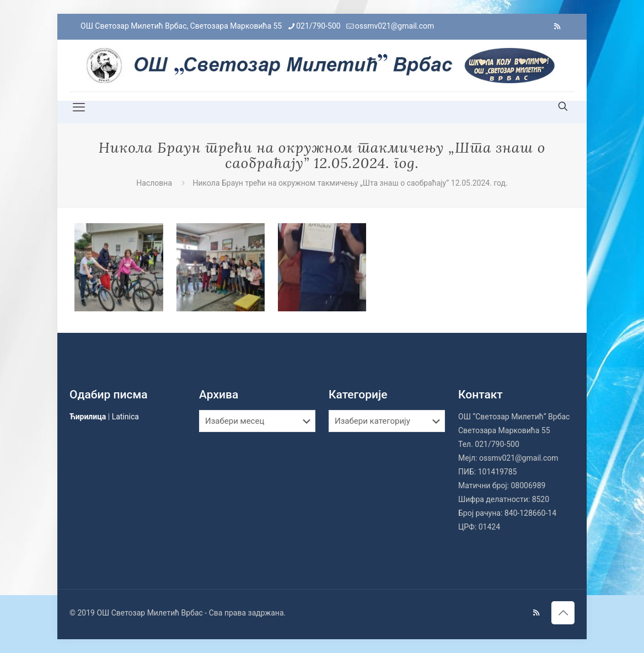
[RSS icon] (557, 26)
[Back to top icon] (563, 613)
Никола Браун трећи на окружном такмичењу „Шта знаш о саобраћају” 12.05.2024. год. (350, 183)
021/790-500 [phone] (318, 26)
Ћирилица (88, 417)
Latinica (125, 417)
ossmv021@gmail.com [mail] (395, 26)
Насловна (154, 183)
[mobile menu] (79, 107)
